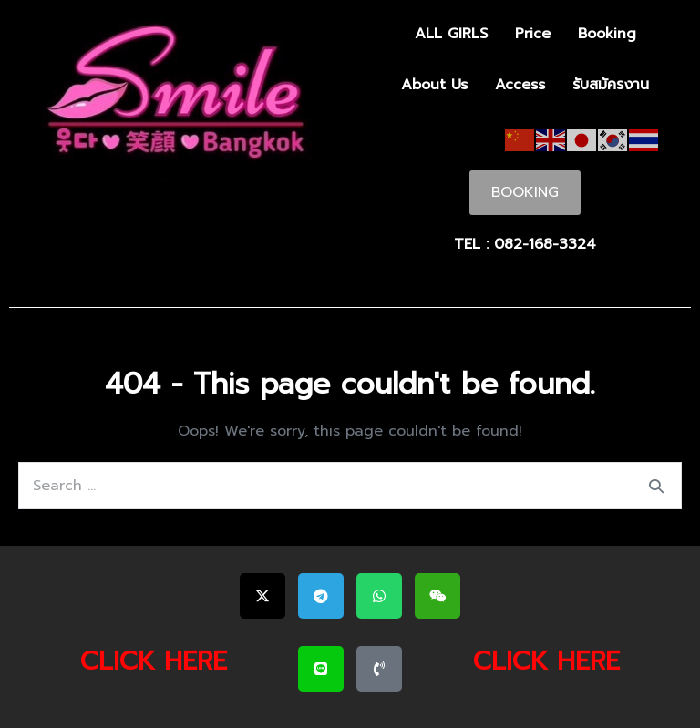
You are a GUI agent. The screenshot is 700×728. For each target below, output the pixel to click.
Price (533, 34)
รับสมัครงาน (611, 85)
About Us (434, 85)
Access (520, 85)
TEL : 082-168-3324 (525, 244)
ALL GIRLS (451, 34)
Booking (607, 34)
